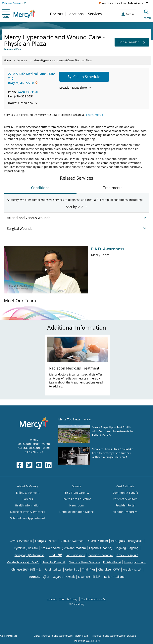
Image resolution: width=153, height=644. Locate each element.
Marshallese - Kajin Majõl (23, 562)
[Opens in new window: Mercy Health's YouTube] (39, 465)
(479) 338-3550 (28, 92)
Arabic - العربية (132, 569)
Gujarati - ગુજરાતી (64, 577)
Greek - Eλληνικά (127, 555)
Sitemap (52, 599)
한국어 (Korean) (98, 541)
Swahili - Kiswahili (54, 562)
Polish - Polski (112, 562)
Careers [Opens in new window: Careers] (28, 499)
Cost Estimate (125, 486)
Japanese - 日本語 (89, 577)
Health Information (28, 505)
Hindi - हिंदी (55, 555)
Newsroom (76, 505)
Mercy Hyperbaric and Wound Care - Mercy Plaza (61, 636)
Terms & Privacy (69, 599)
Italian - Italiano (114, 577)
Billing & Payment (28, 493)
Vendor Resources (125, 512)
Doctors (57, 14)
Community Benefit (125, 493)
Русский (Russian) (26, 548)
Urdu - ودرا (72, 569)
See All (87, 420)
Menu (6, 14)
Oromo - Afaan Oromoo (84, 562)
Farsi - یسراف (53, 569)
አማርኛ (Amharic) (21, 541)
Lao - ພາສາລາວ (75, 555)
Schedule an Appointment (28, 518)
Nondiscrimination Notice (76, 512)
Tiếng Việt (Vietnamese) (30, 555)
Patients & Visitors (125, 499)
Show (75, 88)
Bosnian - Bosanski (101, 555)
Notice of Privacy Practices (28, 512)
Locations (76, 14)
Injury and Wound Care (87, 641)
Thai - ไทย (89, 569)
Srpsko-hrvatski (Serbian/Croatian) (63, 548)
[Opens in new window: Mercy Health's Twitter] (29, 465)
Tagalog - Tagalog (127, 548)
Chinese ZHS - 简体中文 (26, 569)
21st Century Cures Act (93, 599)
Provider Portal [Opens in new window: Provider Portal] (125, 505)
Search (146, 14)
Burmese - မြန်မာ (39, 577)
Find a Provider (132, 42)
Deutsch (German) (72, 541)
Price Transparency (76, 493)
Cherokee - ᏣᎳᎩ (109, 569)
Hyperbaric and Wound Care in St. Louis (114, 636)
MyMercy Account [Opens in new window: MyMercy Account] (12, 3)
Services (95, 14)
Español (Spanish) (101, 548)
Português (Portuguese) (127, 541)
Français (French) (46, 541)
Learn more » (95, 115)
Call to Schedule (84, 77)
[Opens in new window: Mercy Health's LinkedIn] (48, 465)
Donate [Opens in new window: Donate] (76, 486)
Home (7, 60)
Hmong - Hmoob (135, 562)
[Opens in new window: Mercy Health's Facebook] (20, 465)
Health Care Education (76, 499)
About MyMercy (28, 486)
